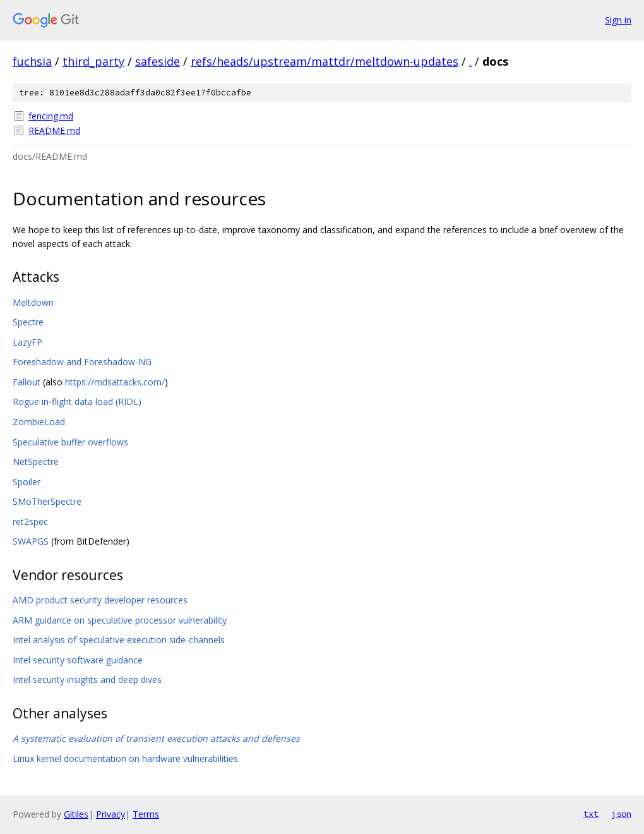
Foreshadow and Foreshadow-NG (82, 362)
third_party (93, 61)
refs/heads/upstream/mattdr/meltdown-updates (325, 61)
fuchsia (32, 61)
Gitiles (76, 814)
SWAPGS (31, 541)
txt (591, 814)
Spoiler (27, 482)
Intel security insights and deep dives (87, 680)
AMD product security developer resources (100, 600)
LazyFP (27, 342)
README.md (54, 130)
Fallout (27, 382)
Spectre (28, 322)
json (621, 814)
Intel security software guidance (78, 660)
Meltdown (33, 302)
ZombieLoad (39, 422)
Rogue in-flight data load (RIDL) (77, 402)
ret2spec (30, 522)
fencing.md (51, 116)
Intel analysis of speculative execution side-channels (119, 640)
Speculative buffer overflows (70, 442)
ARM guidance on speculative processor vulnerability (120, 620)
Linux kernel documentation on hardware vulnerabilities (125, 758)
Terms (146, 814)
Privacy (110, 814)
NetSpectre (36, 462)
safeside (158, 61)
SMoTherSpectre (47, 501)
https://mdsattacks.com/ (115, 382)
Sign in (618, 20)
